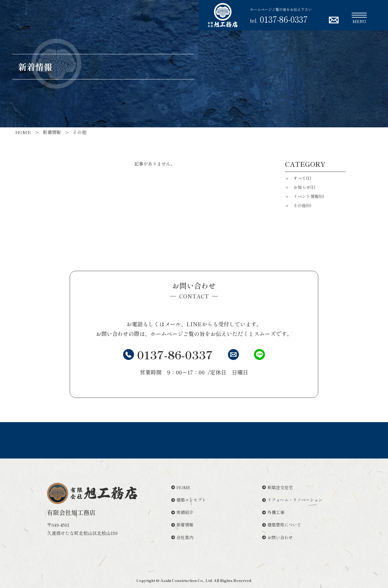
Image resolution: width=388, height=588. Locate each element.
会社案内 (182, 537)
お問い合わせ (278, 537)
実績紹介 (182, 512)
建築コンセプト (189, 500)
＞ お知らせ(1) (300, 187)
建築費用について (282, 525)
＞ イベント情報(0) (304, 196)
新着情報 (182, 525)
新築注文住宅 (278, 487)
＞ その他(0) (298, 205)
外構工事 (273, 512)
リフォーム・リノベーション (292, 500)
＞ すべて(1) (298, 178)
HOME (181, 487)
